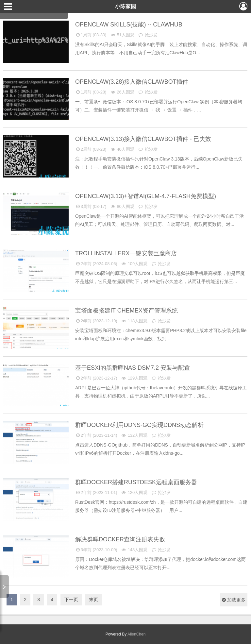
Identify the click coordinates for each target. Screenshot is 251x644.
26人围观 (122, 92)
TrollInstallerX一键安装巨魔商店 (127, 253)
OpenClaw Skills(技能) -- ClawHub (130, 25)
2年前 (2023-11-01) (96, 492)
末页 (93, 600)
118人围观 (134, 321)
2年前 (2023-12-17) (96, 378)
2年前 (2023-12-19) (96, 321)
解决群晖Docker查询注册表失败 (121, 539)
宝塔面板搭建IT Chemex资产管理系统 (127, 311)
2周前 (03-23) (91, 149)
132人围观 (134, 435)
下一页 (71, 600)
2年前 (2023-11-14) (96, 435)
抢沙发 (148, 35)
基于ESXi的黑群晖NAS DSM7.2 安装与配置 (133, 368)
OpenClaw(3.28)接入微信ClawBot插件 (133, 82)
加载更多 (234, 600)
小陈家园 (125, 6)
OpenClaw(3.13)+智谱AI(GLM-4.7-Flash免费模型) (146, 196)
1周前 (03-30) (91, 35)
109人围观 (134, 264)
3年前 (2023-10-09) (96, 550)
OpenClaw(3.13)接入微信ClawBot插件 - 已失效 (144, 139)
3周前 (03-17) (91, 206)
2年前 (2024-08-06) (96, 264)
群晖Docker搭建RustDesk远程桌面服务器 (137, 482)
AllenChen (136, 634)
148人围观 (134, 550)
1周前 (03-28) (91, 92)
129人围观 (134, 378)
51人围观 (122, 35)
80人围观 (122, 206)
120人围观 (134, 492)
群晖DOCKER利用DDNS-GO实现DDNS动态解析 (140, 425)
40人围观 (122, 149)
